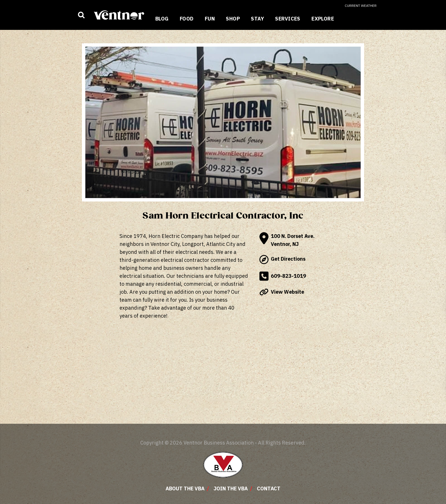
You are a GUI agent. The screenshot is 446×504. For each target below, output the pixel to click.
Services (288, 19)
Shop (233, 19)
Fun (210, 19)
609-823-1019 (283, 276)
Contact (269, 488)
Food (187, 19)
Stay (257, 19)
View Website (282, 292)
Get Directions (282, 260)
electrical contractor (184, 260)
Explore (323, 19)
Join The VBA (231, 488)
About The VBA (185, 488)
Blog (162, 19)
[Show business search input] (81, 15)
